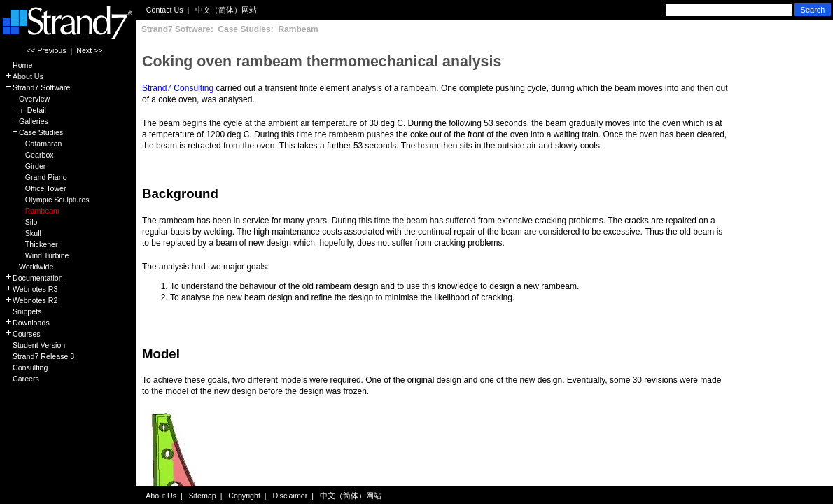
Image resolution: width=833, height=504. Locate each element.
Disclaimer (290, 496)
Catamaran (33, 143)
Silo (21, 222)
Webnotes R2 (31, 300)
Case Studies (34, 132)
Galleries (27, 121)
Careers (22, 379)
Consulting (26, 367)
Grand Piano (36, 177)
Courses (23, 334)
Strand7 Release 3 (40, 356)
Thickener (31, 244)
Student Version (35, 345)
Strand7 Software (37, 87)
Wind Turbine (37, 255)
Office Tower (36, 188)
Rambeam (32, 211)
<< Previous (47, 50)
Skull (23, 233)
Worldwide (29, 267)
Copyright (244, 496)
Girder (25, 166)
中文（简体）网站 (226, 10)
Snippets (23, 311)
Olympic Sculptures (47, 199)
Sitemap (203, 496)
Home (19, 65)
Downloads (27, 323)
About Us (24, 76)
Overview (27, 99)
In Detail (26, 110)
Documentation (34, 278)
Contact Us (165, 10)
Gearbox (29, 155)
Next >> (89, 50)
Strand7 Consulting (178, 88)
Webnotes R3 (31, 289)
